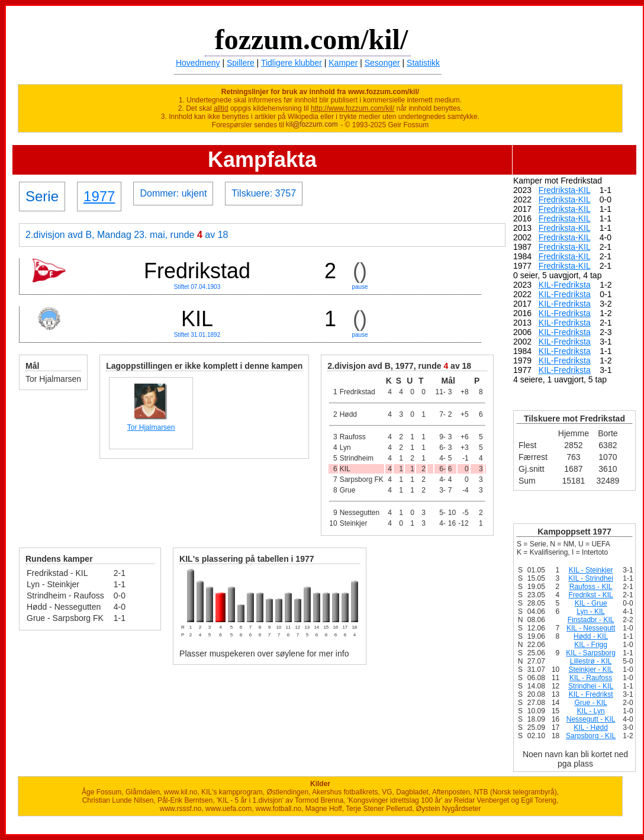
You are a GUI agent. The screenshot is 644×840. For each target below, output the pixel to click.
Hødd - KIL (591, 636)
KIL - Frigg (591, 645)
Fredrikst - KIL (590, 595)
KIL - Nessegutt (591, 628)
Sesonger (382, 63)
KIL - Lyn (591, 711)
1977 (99, 196)
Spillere (241, 63)
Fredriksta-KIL (564, 190)
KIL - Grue (591, 603)
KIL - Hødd (591, 728)
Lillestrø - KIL (591, 661)
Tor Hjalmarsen (151, 427)
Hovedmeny (198, 63)
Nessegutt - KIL (591, 719)
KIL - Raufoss (591, 678)
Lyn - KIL (591, 612)
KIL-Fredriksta (565, 285)
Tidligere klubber (292, 63)
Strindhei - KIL (591, 686)
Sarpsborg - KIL (591, 736)
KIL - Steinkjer (591, 570)
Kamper (343, 63)
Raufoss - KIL (591, 587)
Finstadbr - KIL (591, 620)
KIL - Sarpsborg (591, 653)
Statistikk (423, 63)
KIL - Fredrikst (591, 694)
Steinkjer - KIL (590, 670)
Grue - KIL (590, 703)
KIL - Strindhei (591, 578)
